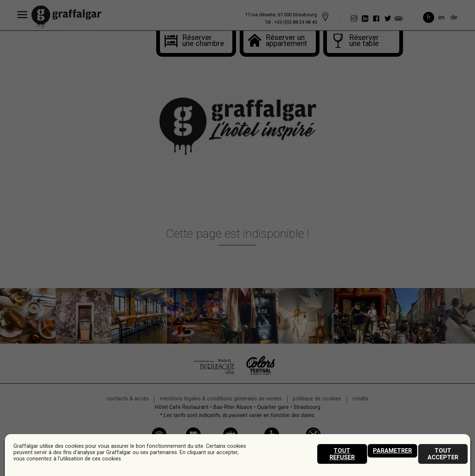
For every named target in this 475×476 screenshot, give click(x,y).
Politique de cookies (317, 399)
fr (429, 17)
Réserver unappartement (285, 41)
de (454, 17)
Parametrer (392, 451)
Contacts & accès (128, 399)
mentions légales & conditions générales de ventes (221, 399)
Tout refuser (342, 454)
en (441, 17)
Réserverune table (364, 41)
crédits (360, 399)
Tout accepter (443, 454)
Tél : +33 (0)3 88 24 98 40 (291, 22)
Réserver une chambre (197, 41)
